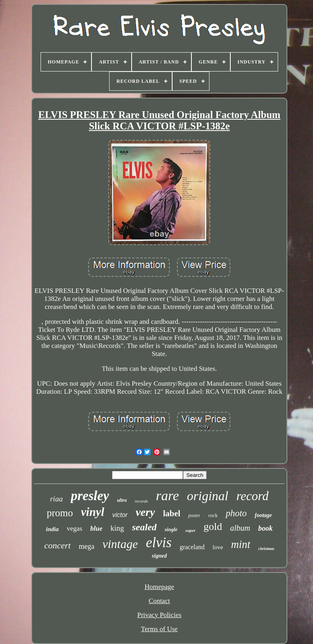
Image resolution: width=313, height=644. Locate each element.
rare (168, 496)
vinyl (93, 512)
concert (57, 545)
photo (236, 513)
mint (241, 544)
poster (194, 515)
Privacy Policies (159, 615)
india (53, 529)
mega (86, 546)
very (145, 512)
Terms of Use (159, 629)
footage (263, 515)
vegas (74, 528)
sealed (144, 527)
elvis (159, 543)
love (218, 547)
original (208, 496)
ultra (122, 500)
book (265, 528)
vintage (120, 544)
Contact (160, 601)
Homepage (159, 587)
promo (60, 513)
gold (213, 526)
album (240, 528)
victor (120, 515)
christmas (266, 549)
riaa (57, 499)
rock (213, 515)
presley (90, 496)
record (252, 496)
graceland (192, 547)
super (190, 530)
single (171, 529)
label (172, 513)
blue (96, 528)
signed (159, 556)
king (117, 528)
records (141, 501)
